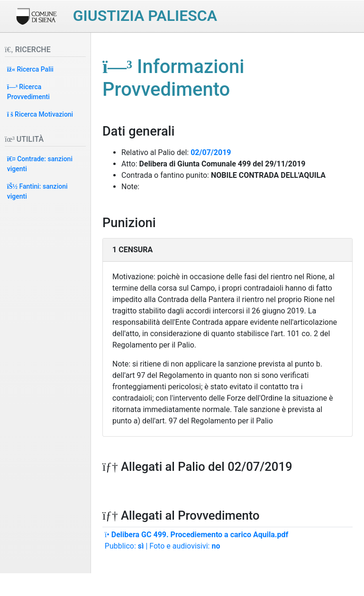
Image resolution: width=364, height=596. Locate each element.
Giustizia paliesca (145, 16)
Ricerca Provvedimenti (28, 92)
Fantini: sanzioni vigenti (37, 191)
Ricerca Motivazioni (40, 114)
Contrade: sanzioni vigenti (40, 164)
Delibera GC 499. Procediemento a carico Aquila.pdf (196, 535)
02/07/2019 (211, 152)
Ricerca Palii (30, 69)
